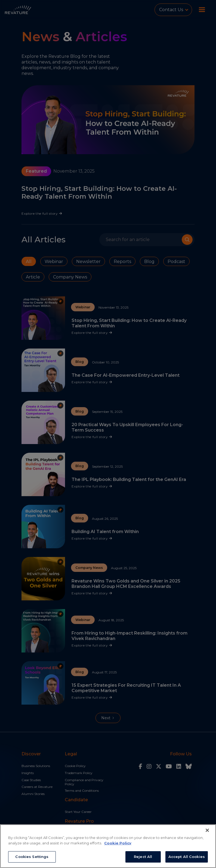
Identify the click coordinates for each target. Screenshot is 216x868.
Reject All (143, 857)
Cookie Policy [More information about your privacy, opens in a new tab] (118, 843)
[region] (108, 846)
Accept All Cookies (187, 857)
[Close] (207, 830)
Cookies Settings (32, 857)
